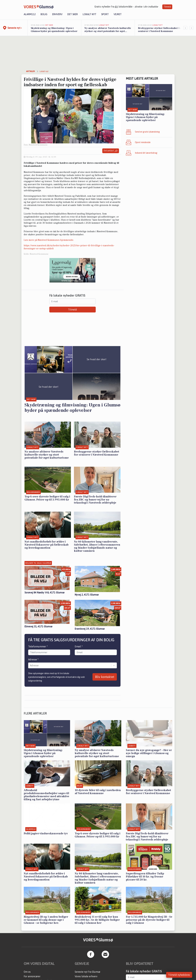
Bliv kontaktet (105, 677)
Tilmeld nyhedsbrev (179, 975)
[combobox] (30, 665)
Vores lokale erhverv (86, 976)
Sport (105, 14)
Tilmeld (167, 7)
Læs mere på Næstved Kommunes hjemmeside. (49, 240)
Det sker (73, 14)
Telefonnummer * (38, 646)
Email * (79, 646)
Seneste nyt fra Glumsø (87, 972)
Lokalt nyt (90, 14)
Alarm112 (30, 14)
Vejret (118, 14)
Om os (27, 972)
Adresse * (33, 659)
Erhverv (57, 14)
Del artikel (111, 151)
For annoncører (32, 976)
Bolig (44, 14)
